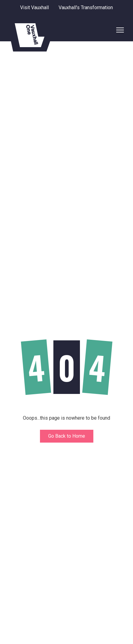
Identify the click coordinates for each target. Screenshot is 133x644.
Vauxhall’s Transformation (86, 7)
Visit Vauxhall (34, 7)
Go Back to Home (67, 436)
